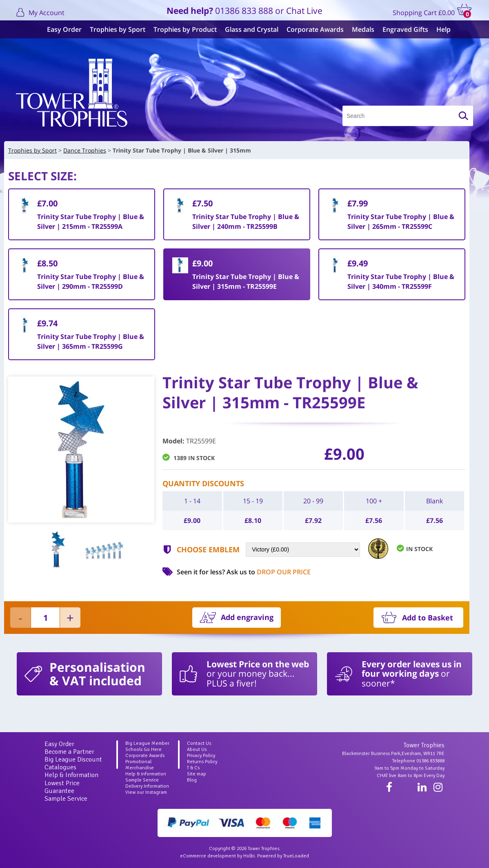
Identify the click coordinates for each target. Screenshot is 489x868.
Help (439, 29)
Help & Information (71, 775)
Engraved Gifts (401, 29)
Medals (359, 29)
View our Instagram (146, 792)
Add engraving (247, 617)
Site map (197, 774)
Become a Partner (69, 752)
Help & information (146, 774)
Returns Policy (202, 762)
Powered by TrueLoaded (283, 856)
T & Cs (193, 768)
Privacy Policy (201, 756)
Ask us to (269, 572)
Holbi (249, 856)
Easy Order (60, 29)
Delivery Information (147, 786)
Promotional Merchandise (140, 765)
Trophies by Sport (113, 29)
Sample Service (66, 799)
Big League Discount (73, 759)
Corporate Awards (311, 29)
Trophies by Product (181, 29)
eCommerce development (208, 856)
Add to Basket (428, 618)
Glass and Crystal (248, 29)
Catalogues (60, 767)
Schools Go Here (143, 750)
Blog (192, 780)
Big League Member (147, 743)
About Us (197, 750)
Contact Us (199, 743)
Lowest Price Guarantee (62, 787)
